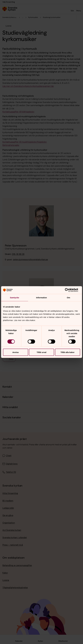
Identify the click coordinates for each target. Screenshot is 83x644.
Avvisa (15, 352)
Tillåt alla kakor (68, 352)
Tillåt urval (41, 352)
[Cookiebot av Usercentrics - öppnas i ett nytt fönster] (69, 290)
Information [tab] (42, 298)
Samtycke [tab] (15, 298)
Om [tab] (68, 298)
